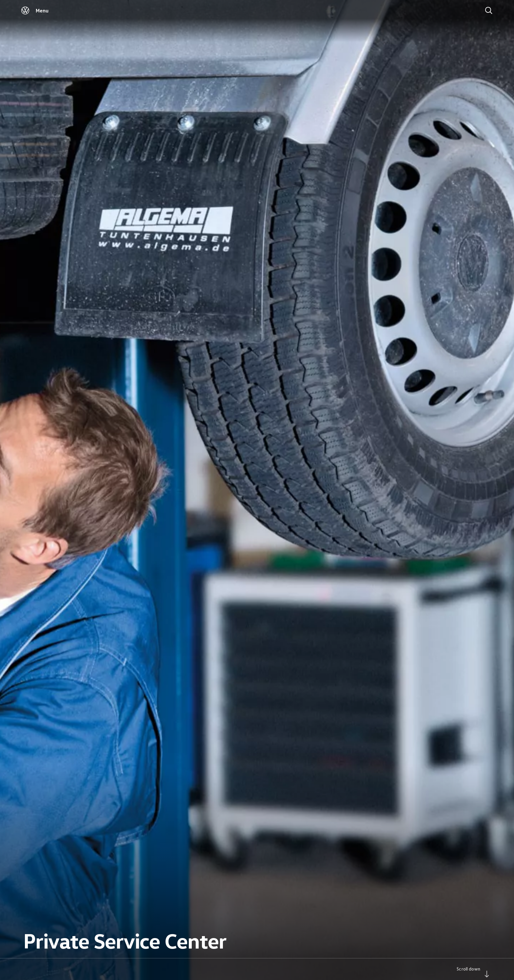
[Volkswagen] (25, 12)
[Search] (489, 10)
